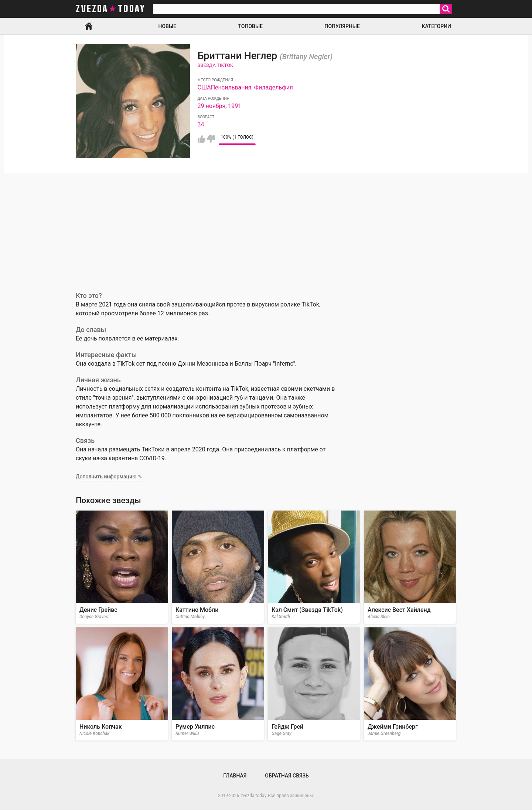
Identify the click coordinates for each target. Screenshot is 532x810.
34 (201, 124)
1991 (235, 106)
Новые (167, 26)
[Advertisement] (266, 228)
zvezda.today (253, 796)
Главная (89, 26)
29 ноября (212, 106)
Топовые (250, 26)
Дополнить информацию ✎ (109, 477)
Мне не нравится (211, 139)
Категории (436, 26)
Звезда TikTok (216, 65)
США (204, 87)
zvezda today (110, 9)
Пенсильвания (231, 87)
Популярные (342, 26)
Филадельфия (274, 87)
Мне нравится (202, 139)
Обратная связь (287, 776)
